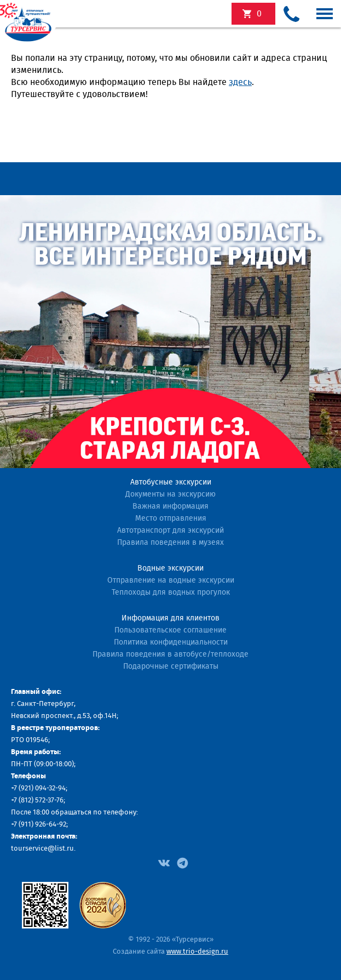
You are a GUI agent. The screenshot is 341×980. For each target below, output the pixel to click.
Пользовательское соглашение (170, 630)
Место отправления (171, 519)
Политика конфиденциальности (171, 642)
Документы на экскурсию (170, 494)
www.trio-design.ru (197, 952)
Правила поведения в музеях (170, 543)
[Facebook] (164, 862)
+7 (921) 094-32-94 (38, 788)
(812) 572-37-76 (41, 800)
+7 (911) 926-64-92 (39, 825)
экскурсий (259, 14)
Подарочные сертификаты (171, 666)
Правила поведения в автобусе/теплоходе (170, 654)
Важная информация (170, 506)
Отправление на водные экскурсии (171, 580)
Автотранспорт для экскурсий (170, 531)
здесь (240, 82)
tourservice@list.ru (42, 849)
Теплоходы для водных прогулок (171, 592)
